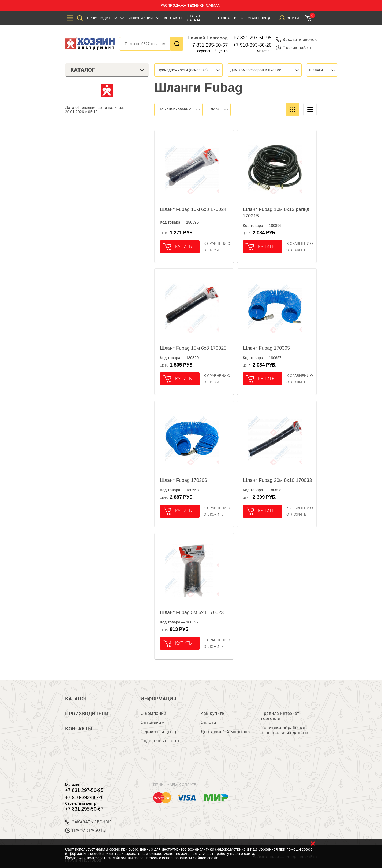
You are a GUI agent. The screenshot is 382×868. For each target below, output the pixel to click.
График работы (295, 48)
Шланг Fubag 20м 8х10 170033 (277, 480)
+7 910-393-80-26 (252, 45)
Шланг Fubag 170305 (266, 348)
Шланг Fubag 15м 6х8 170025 (193, 348)
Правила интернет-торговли (281, 716)
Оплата (208, 723)
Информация (141, 18)
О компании (153, 713)
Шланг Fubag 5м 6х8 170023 (192, 612)
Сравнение (260, 18)
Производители (102, 18)
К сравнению (217, 243)
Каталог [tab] (107, 70)
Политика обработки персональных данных (285, 730)
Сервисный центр (159, 732)
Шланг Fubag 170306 (183, 480)
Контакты (173, 18)
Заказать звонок (296, 40)
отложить (214, 250)
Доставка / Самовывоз (225, 732)
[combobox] (188, 70)
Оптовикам (153, 723)
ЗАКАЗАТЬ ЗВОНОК (88, 822)
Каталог (76, 699)
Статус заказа (194, 18)
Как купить (213, 713)
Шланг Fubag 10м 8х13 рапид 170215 (276, 213)
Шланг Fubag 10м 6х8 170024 (193, 209)
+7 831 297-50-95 (252, 38)
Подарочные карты (161, 741)
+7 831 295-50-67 (209, 45)
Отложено (230, 18)
